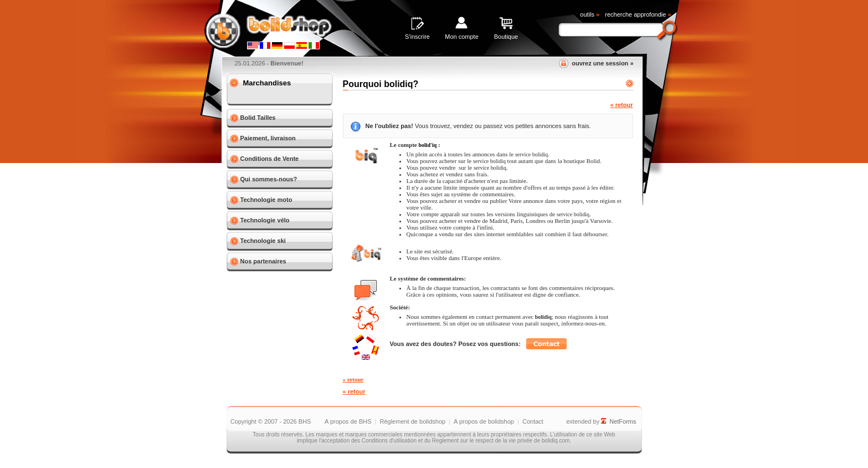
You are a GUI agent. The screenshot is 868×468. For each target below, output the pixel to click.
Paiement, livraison (268, 138)
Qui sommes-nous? (269, 179)
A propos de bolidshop (484, 421)
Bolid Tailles (258, 118)
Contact (533, 421)
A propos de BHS (348, 421)
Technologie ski (263, 241)
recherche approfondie (638, 14)
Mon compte (462, 37)
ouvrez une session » (602, 63)
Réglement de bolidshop (412, 421)
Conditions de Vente (270, 159)
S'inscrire (417, 37)
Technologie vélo (265, 220)
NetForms (623, 421)
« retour (622, 105)
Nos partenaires (263, 261)
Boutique (506, 37)
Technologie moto (266, 200)
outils (590, 14)
